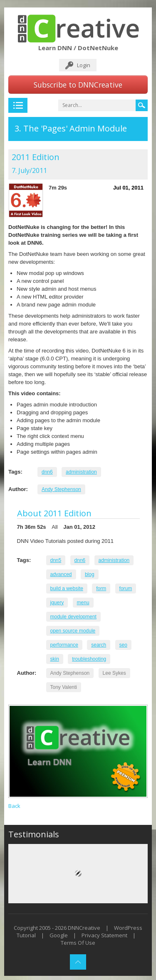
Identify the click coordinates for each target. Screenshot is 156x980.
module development (73, 617)
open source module (73, 631)
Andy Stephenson (61, 489)
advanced (61, 574)
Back (14, 806)
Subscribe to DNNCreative (78, 85)
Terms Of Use (78, 943)
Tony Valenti (64, 687)
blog (90, 574)
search (99, 645)
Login (84, 65)
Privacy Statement (104, 935)
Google (59, 935)
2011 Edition (36, 157)
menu (83, 603)
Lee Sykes (114, 673)
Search (142, 105)
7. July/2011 (29, 170)
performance (64, 645)
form (101, 588)
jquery (57, 603)
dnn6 (47, 472)
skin (55, 659)
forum (126, 588)
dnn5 (56, 560)
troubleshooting (89, 659)
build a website (67, 588)
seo (123, 645)
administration (81, 472)
